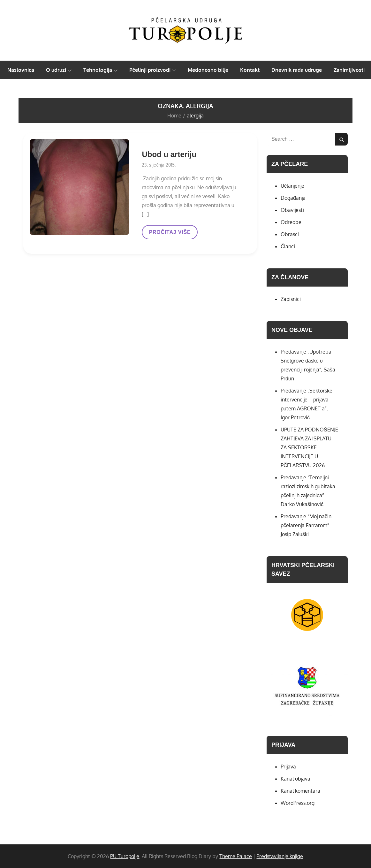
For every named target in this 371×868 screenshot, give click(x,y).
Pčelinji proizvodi (153, 70)
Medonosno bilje (208, 70)
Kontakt (250, 70)
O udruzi (59, 70)
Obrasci (290, 234)
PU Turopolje (125, 856)
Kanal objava (295, 779)
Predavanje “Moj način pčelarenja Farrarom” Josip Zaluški (306, 525)
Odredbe (291, 222)
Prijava (288, 767)
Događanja (293, 198)
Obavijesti (292, 210)
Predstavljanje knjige (280, 856)
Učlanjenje (292, 186)
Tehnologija (100, 70)
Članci (288, 246)
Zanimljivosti (349, 70)
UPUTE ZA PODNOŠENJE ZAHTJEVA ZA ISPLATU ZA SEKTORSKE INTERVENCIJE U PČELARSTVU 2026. (309, 447)
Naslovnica (21, 70)
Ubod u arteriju (169, 154)
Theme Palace (236, 856)
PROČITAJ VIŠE (170, 234)
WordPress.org (298, 803)
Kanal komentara (300, 791)
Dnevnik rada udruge (297, 70)
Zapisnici (291, 299)
